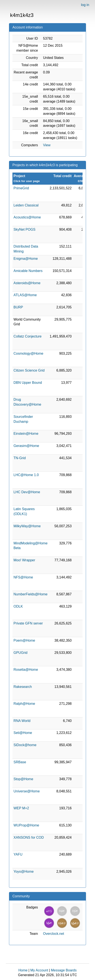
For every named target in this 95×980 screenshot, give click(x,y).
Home (23, 970)
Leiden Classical (26, 205)
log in (85, 5)
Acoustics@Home (27, 217)
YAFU (18, 854)
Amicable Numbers (28, 271)
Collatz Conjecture (28, 336)
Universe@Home (27, 791)
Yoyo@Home (24, 872)
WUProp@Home (26, 825)
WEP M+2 (21, 808)
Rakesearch (23, 687)
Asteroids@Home (27, 283)
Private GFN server (28, 623)
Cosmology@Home (28, 353)
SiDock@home (25, 745)
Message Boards (64, 970)
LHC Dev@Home (27, 492)
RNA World (22, 721)
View (47, 145)
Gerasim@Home (26, 446)
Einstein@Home (26, 434)
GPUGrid (20, 653)
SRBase (20, 762)
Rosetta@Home (26, 670)
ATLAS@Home (25, 295)
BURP (18, 307)
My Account (39, 970)
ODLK (18, 606)
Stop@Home (23, 779)
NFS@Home (23, 577)
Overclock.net (54, 934)
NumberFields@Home (31, 594)
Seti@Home (23, 733)
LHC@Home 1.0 (26, 475)
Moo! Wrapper (24, 560)
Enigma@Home (26, 259)
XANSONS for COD (29, 837)
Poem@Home (24, 640)
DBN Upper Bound (28, 383)
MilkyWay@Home (27, 526)
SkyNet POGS (24, 229)
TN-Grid (20, 458)
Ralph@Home (24, 704)
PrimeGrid (21, 188)
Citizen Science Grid (29, 370)
